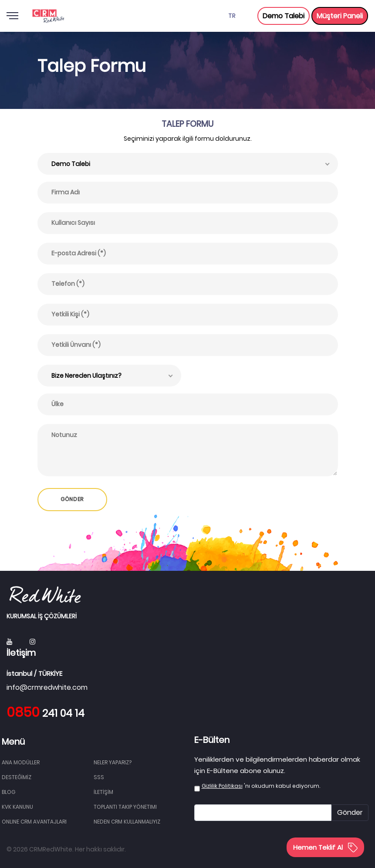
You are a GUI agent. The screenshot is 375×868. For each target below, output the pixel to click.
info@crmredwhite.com (47, 687)
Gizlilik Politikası (222, 786)
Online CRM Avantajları (34, 822)
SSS (99, 777)
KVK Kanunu (17, 807)
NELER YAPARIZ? (113, 762)
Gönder (350, 812)
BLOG (8, 792)
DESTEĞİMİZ (17, 777)
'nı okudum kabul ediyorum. (261, 786)
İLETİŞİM (103, 792)
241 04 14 (46, 713)
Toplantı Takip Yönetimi (125, 807)
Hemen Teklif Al (325, 847)
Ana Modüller (21, 762)
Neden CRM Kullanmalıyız (127, 822)
